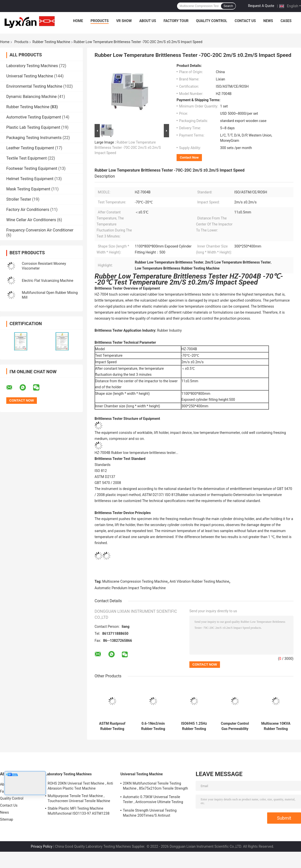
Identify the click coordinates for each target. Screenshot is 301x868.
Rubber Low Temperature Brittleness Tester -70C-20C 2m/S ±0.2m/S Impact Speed (128, 148)
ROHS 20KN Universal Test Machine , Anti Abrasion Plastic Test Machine (80, 786)
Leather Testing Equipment (30, 148)
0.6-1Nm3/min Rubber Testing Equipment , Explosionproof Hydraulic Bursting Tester (153, 726)
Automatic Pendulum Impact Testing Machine (130, 588)
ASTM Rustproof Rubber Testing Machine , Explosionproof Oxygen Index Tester (112, 726)
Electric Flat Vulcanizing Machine (48, 281)
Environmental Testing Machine (34, 86)
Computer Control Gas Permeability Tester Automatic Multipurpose (235, 726)
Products (100, 21)
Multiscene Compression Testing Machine (135, 581)
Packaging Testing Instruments (34, 138)
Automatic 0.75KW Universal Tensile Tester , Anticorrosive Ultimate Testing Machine (153, 800)
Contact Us (245, 21)
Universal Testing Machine (30, 76)
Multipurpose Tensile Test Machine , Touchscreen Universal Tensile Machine (79, 798)
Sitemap (7, 819)
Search (228, 6)
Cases (286, 21)
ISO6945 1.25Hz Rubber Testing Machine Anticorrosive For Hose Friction (194, 726)
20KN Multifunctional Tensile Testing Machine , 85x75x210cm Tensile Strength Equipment (155, 787)
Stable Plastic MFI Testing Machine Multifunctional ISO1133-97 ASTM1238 (79, 811)
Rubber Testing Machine (51, 42)
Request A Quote (261, 6)
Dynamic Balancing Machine (31, 97)
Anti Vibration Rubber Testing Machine (199, 581)
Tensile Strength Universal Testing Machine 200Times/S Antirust (150, 813)
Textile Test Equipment (26, 158)
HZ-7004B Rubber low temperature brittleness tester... (136, 453)
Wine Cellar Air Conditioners (31, 220)
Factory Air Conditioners (28, 210)
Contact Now (189, 157)
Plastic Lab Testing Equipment (33, 127)
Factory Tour (176, 21)
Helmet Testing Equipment (30, 179)
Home (78, 21)
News (268, 21)
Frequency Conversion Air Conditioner (40, 230)
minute (144, 375)
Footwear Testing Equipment (32, 168)
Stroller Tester (19, 199)
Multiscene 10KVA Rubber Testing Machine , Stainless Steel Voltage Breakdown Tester (276, 726)
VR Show (124, 21)
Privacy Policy (42, 846)
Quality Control (212, 21)
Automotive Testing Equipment (34, 117)
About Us (148, 21)
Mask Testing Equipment (28, 189)
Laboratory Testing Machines (32, 66)
